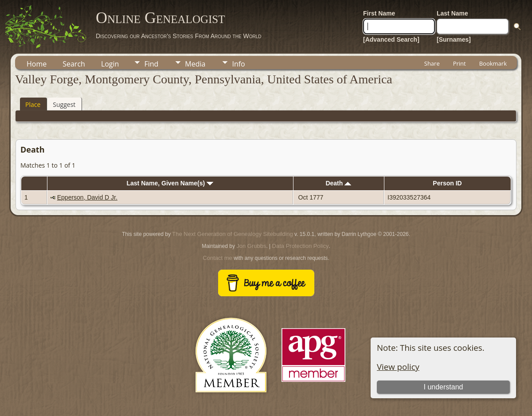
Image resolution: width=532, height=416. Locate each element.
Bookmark (493, 63)
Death (338, 183)
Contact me (217, 258)
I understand (444, 387)
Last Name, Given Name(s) (170, 183)
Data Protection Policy (301, 246)
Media (195, 64)
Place (33, 104)
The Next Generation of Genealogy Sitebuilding (232, 234)
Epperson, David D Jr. (87, 197)
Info (238, 64)
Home (37, 64)
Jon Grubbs (251, 246)
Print (460, 63)
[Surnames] (454, 39)
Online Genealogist (160, 18)
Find (151, 64)
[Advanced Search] (391, 39)
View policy (398, 367)
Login (110, 64)
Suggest (64, 104)
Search (74, 64)
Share (432, 63)
